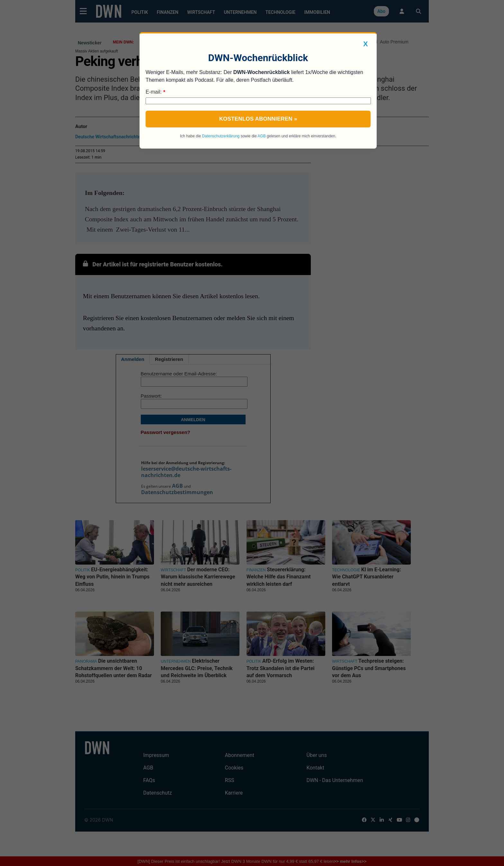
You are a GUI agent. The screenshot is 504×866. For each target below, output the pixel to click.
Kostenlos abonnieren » (258, 119)
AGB (261, 136)
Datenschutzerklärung (221, 136)
